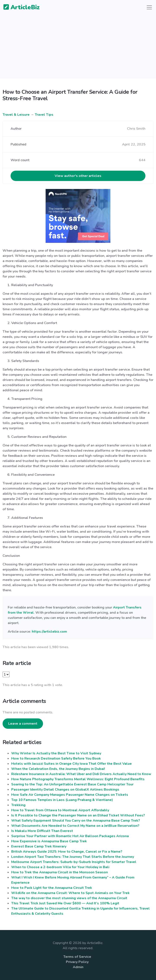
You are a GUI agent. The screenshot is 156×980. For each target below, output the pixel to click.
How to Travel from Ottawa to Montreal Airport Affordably (60, 810)
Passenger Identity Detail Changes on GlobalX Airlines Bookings (65, 790)
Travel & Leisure (16, 115)
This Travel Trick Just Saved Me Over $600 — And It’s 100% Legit (65, 903)
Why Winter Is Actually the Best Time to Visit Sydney (56, 753)
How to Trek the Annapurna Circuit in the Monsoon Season (60, 872)
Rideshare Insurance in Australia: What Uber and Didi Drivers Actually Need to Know (81, 774)
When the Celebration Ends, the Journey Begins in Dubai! (58, 769)
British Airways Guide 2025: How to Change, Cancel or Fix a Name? (67, 852)
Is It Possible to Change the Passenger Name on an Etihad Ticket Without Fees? (78, 815)
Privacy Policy (77, 962)
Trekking (18, 805)
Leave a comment (23, 724)
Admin (78, 967)
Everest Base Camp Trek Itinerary (39, 846)
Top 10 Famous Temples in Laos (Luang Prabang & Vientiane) (62, 800)
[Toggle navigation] (149, 7)
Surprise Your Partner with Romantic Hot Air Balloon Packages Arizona (70, 836)
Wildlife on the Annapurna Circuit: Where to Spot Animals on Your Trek (70, 893)
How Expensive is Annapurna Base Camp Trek (49, 841)
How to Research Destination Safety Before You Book (56, 758)
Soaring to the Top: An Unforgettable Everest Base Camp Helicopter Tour (72, 784)
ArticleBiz (19, 8)
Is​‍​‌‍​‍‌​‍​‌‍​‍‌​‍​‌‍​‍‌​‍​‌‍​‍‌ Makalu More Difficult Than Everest (42, 831)
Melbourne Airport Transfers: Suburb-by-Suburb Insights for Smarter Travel (74, 862)
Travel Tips (44, 115)
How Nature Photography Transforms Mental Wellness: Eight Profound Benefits (78, 779)
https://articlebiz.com (49, 632)
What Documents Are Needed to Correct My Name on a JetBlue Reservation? (75, 826)
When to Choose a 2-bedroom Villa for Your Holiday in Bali (60, 867)
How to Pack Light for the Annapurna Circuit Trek (52, 888)
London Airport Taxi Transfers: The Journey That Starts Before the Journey (73, 857)
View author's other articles (78, 176)
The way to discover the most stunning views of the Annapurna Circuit (69, 898)
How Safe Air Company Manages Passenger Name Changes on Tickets (70, 795)
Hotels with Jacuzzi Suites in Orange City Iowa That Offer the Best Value (72, 764)
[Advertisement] (78, 48)
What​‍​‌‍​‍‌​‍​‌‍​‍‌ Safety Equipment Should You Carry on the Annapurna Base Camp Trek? (76, 821)
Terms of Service (77, 957)
